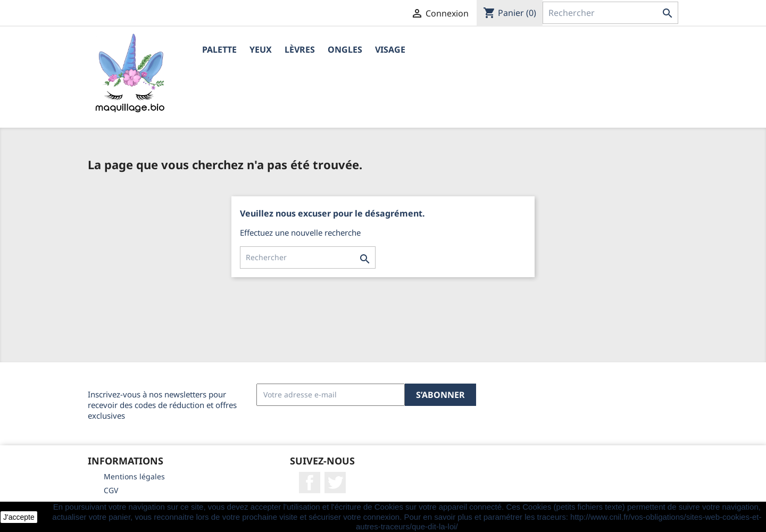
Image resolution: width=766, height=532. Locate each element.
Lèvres (300, 49)
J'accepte (19, 517)
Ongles (345, 49)
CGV (111, 490)
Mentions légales (134, 476)
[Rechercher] (610, 13)
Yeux (261, 49)
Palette (219, 49)
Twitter (335, 483)
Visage (390, 49)
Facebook (310, 483)
